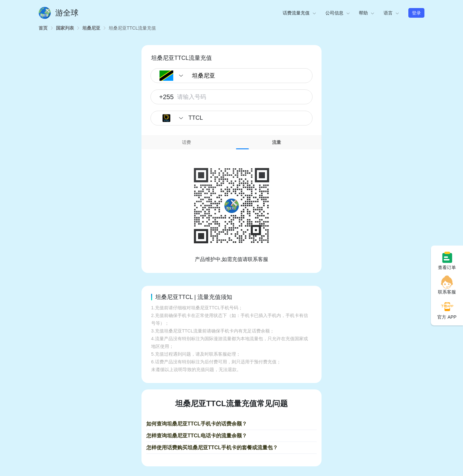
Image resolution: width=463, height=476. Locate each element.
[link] (43, 28)
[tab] (186, 142)
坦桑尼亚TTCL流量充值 (132, 28)
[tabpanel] (232, 206)
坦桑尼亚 (91, 28)
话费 (186, 142)
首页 (43, 28)
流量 (277, 142)
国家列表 (65, 28)
